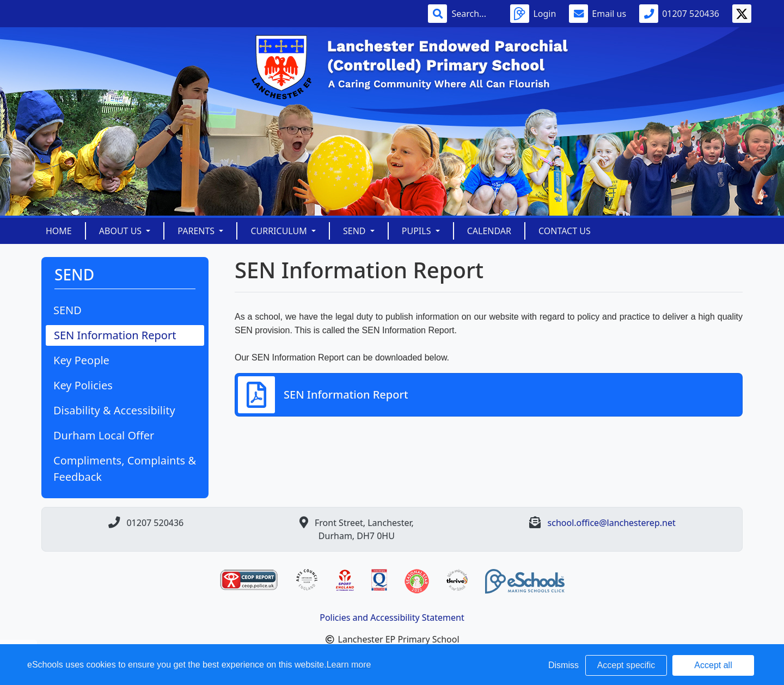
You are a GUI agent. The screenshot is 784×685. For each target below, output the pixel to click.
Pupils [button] (418, 231)
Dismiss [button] (563, 665)
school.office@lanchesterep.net (612, 523)
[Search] (474, 14)
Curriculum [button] (280, 231)
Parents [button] (197, 231)
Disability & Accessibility (114, 410)
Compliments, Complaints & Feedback (125, 469)
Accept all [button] (713, 665)
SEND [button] (356, 231)
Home (59, 231)
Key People (81, 360)
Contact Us (565, 231)
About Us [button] (122, 231)
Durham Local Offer (104, 435)
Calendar (489, 231)
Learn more (349, 665)
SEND (68, 310)
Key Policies (83, 385)
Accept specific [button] (626, 665)
